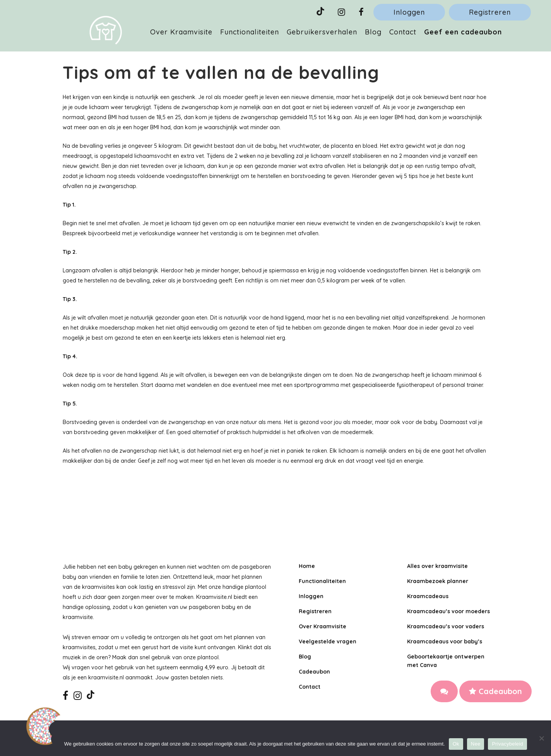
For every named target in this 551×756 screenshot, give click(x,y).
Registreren (490, 12)
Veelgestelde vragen (328, 641)
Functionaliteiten (322, 581)
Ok (456, 744)
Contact (310, 687)
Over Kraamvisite (323, 626)
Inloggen (409, 12)
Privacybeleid (507, 744)
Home (307, 566)
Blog (305, 657)
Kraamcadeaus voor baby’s (445, 641)
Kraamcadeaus (428, 596)
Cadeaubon (495, 691)
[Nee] (541, 738)
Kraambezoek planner (438, 581)
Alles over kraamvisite (437, 566)
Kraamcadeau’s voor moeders (448, 611)
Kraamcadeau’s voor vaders (446, 626)
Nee (476, 744)
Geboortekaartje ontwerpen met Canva (446, 661)
